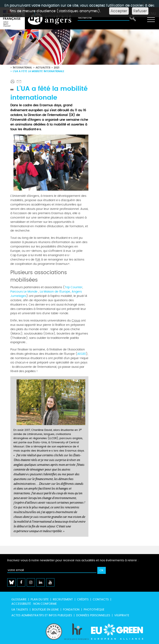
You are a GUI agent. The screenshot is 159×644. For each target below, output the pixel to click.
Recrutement (63, 599)
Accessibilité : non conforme (34, 604)
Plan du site (40, 599)
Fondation (71, 610)
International (22, 68)
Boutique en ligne (45, 610)
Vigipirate (122, 615)
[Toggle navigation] (151, 18)
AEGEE (82, 354)
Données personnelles (93, 615)
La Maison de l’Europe (55, 292)
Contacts (101, 599)
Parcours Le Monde (24, 292)
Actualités (43, 68)
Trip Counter (73, 287)
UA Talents (20, 610)
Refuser (140, 11)
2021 (57, 68)
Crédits (83, 599)
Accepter (119, 11)
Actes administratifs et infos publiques (42, 615)
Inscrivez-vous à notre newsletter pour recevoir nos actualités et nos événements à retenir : (73, 560)
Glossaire (19, 599)
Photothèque (94, 610)
